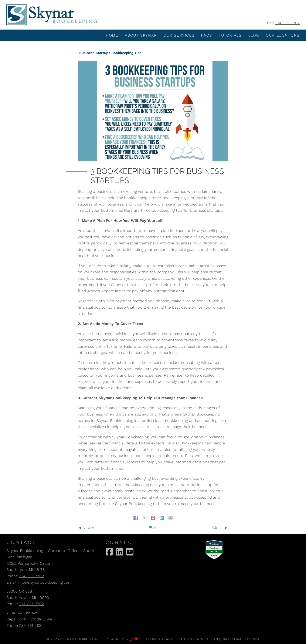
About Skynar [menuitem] (141, 35)
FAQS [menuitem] (206, 35)
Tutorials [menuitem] (230, 35)
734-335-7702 (287, 23)
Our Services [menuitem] (179, 35)
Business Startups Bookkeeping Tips (110, 53)
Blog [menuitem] (254, 35)
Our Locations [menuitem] (283, 35)
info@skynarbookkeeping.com (45, 582)
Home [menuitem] (112, 35)
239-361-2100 (31, 625)
